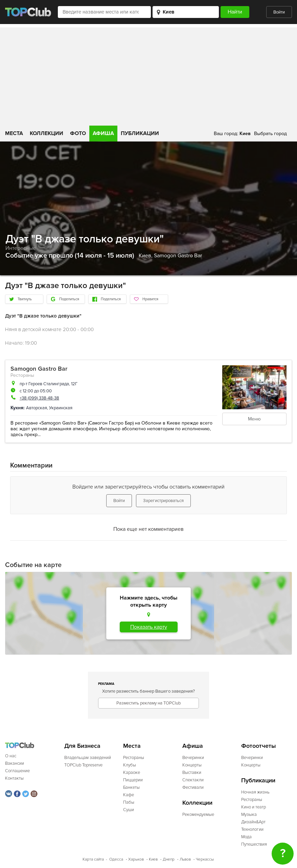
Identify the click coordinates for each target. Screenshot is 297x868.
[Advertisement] (148, 75)
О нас (11, 756)
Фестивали (193, 787)
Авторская (37, 408)
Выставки (192, 773)
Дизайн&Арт (253, 822)
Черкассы (205, 859)
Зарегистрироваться (163, 501)
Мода (246, 837)
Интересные (21, 248)
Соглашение (17, 771)
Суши (129, 810)
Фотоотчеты (259, 746)
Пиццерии (133, 780)
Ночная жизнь (255, 792)
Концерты (192, 765)
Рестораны (22, 375)
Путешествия (254, 844)
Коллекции (47, 133)
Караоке (132, 773)
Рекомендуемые (198, 815)
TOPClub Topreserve (83, 765)
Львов (185, 859)
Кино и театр (254, 807)
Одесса (116, 859)
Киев (153, 859)
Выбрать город (270, 134)
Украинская (61, 408)
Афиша (103, 133)
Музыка (249, 815)
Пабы (129, 802)
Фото (78, 133)
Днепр (169, 859)
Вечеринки (193, 758)
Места (14, 133)
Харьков (136, 859)
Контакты (14, 778)
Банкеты (131, 787)
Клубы (130, 765)
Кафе (129, 795)
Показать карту (149, 627)
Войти (279, 12)
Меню (254, 419)
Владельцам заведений (88, 758)
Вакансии (15, 763)
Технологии (252, 829)
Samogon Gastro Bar (178, 256)
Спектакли (193, 780)
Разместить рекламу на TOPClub (148, 703)
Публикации (140, 133)
